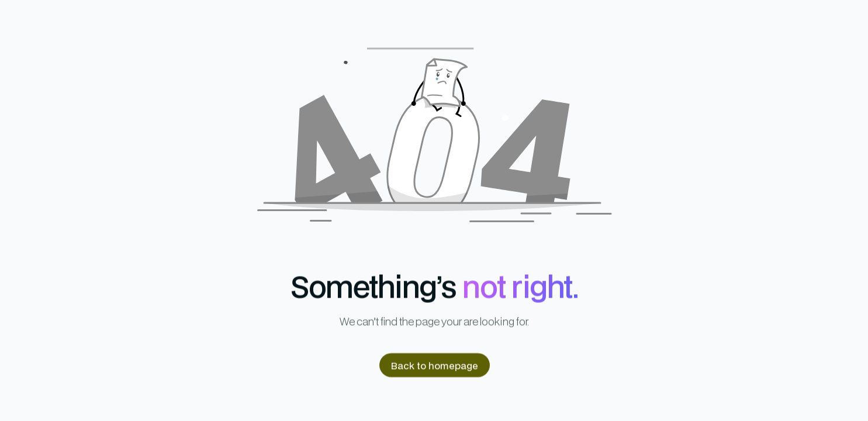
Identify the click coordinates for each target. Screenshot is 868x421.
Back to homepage (434, 365)
